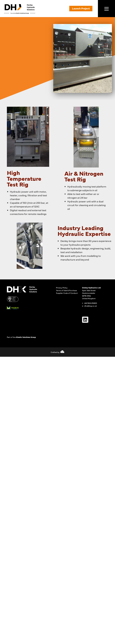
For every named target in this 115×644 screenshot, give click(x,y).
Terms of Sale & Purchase (66, 290)
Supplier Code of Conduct (67, 293)
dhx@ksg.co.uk (91, 306)
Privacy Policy (62, 288)
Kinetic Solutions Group (22, 13)
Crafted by (55, 352)
